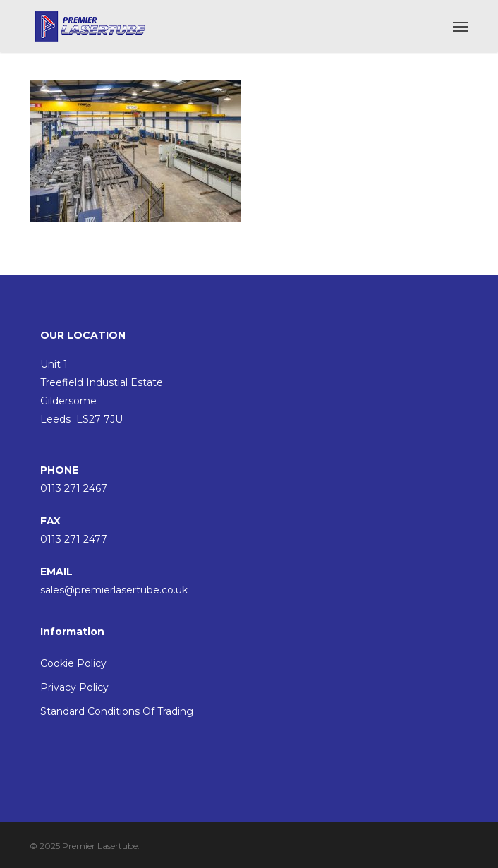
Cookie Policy (73, 663)
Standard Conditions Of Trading (117, 711)
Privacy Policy (74, 687)
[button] (461, 26)
